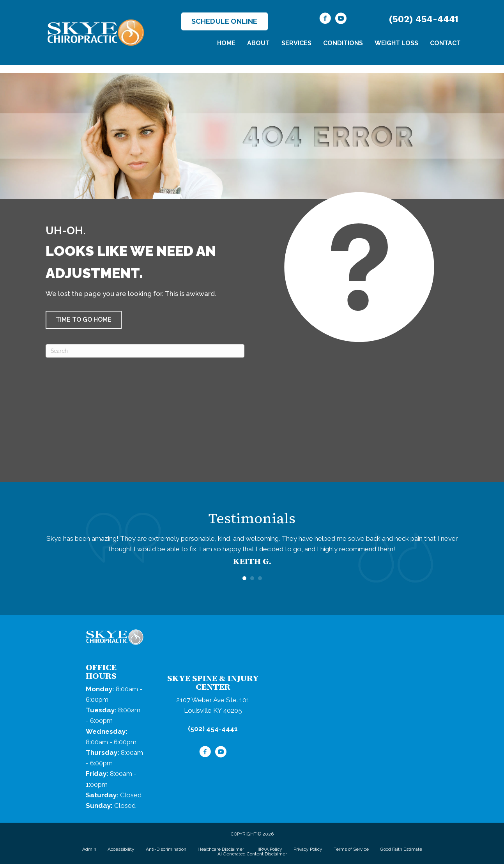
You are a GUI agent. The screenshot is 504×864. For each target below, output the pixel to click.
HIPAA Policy (269, 849)
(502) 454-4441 (424, 19)
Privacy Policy (308, 849)
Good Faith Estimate (401, 849)
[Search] (145, 351)
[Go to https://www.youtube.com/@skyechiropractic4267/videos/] (341, 19)
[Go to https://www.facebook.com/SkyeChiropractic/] (325, 19)
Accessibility (121, 849)
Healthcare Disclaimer (221, 849)
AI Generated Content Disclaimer (252, 854)
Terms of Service (351, 849)
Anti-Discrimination (166, 849)
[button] (84, 320)
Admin (89, 849)
